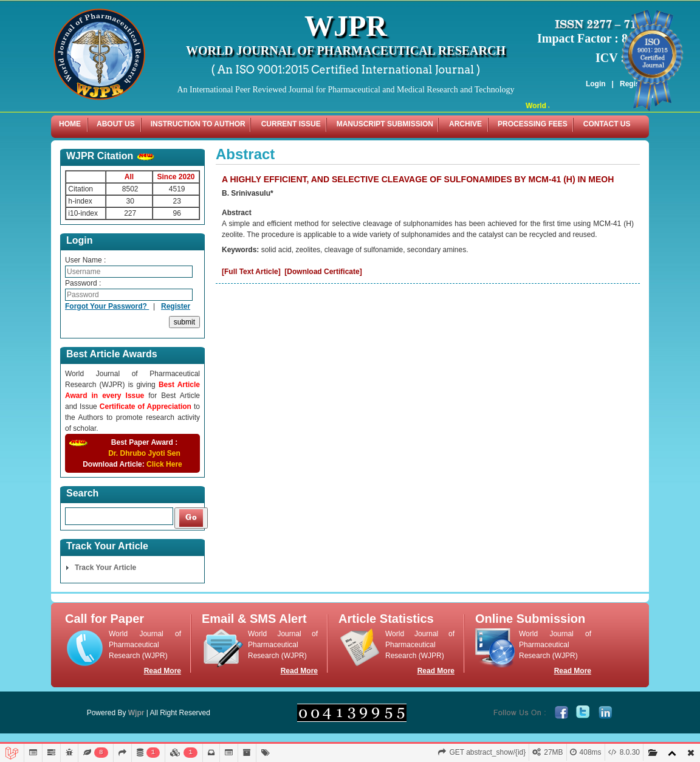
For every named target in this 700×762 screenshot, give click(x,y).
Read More (163, 671)
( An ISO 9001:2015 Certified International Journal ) (346, 70)
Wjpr (136, 713)
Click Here (164, 464)
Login (596, 84)
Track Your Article (105, 568)
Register (176, 306)
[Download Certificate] (323, 272)
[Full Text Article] (251, 272)
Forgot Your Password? (107, 306)
